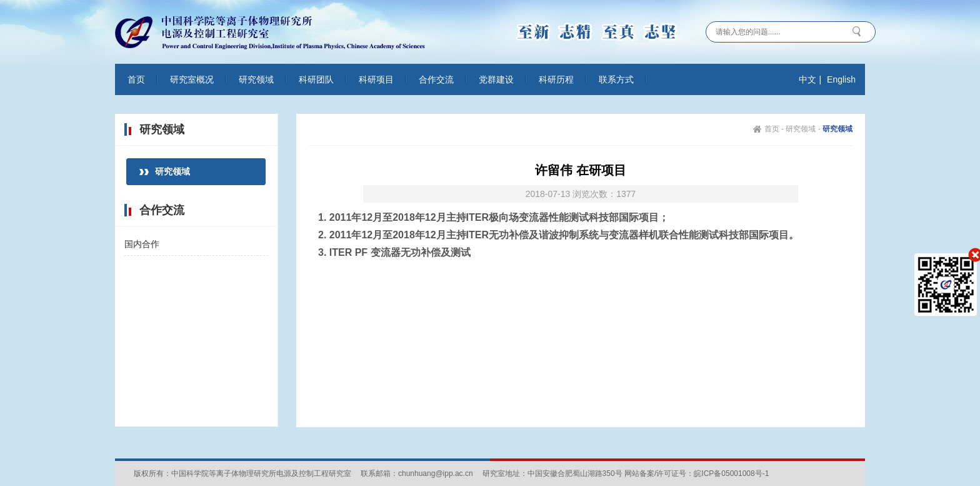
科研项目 (376, 79)
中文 (807, 79)
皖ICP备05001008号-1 (731, 473)
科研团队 (316, 79)
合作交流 (436, 79)
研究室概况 (192, 79)
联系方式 (616, 79)
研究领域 (256, 79)
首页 (136, 79)
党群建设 (496, 79)
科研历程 (556, 79)
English (841, 79)
